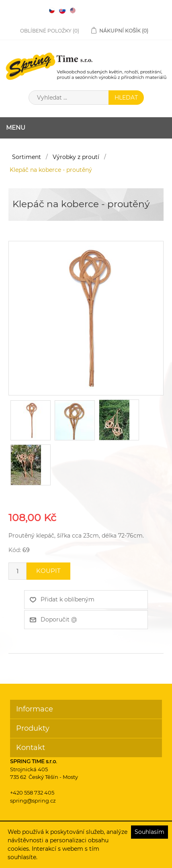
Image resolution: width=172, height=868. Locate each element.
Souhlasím (149, 832)
